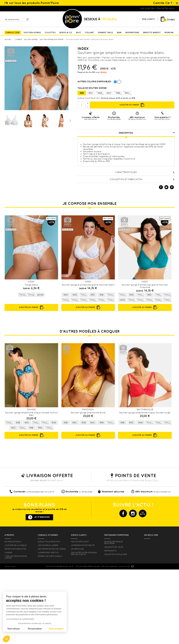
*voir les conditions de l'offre (16, 557)
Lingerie (8, 553)
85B (82, 93)
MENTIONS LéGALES (109, 566)
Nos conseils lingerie (48, 545)
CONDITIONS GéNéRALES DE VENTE (59, 566)
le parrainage (77, 549)
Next (170, 254)
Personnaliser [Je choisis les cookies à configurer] (35, 629)
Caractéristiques (145, 172)
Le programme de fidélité (83, 545)
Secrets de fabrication (15, 549)
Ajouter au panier (132, 105)
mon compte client (80, 542)
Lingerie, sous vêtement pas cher (19, 8)
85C (91, 93)
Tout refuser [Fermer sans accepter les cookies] (14, 629)
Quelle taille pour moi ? (89, 98)
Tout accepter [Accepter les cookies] (56, 629)
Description (147, 133)
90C (109, 93)
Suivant (70, 121)
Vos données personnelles (87, 566)
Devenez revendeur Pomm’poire (114, 543)
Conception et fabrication (142, 179)
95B (118, 93)
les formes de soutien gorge (52, 549)
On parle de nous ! (13, 542)
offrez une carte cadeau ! (50, 556)
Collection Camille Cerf (116, 554)
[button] (6, 639)
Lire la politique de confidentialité (20, 619)
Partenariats (110, 551)
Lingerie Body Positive (48, 553)
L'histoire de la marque (16, 545)
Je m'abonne (42, 517)
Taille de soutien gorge (92, 88)
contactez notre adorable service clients (84, 553)
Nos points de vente (114, 547)
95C (127, 93)
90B (100, 93)
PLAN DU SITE (124, 566)
